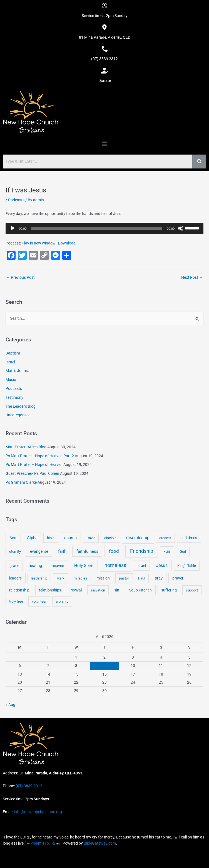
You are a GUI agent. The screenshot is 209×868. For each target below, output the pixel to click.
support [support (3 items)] (192, 590)
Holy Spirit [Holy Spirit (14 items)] (84, 566)
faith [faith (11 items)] (62, 551)
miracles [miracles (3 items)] (80, 578)
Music (11, 380)
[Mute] (181, 228)
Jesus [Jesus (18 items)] (162, 565)
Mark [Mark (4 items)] (60, 578)
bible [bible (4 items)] (51, 538)
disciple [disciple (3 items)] (110, 538)
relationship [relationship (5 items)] (19, 590)
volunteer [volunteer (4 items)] (39, 601)
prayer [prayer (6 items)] (178, 578)
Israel (10, 362)
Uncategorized (18, 415)
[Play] (13, 228)
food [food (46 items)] (114, 551)
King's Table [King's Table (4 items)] (187, 566)
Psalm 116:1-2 (43, 843)
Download (67, 243)
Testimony (14, 397)
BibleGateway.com (100, 843)
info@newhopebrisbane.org (38, 812)
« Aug (10, 705)
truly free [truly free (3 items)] (16, 601)
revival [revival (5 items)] (76, 590)
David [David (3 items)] (91, 538)
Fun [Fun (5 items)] (167, 551)
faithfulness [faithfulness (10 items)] (87, 551)
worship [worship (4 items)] (62, 601)
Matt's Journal (18, 371)
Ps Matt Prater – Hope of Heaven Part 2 (40, 456)
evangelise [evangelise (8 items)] (39, 552)
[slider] (97, 228)
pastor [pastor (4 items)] (124, 578)
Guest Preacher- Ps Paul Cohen (32, 473)
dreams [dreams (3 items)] (165, 538)
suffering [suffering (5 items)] (169, 590)
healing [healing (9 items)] (35, 566)
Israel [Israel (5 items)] (141, 566)
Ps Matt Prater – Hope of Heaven (34, 464)
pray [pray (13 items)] (159, 578)
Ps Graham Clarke (21, 482)
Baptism (13, 353)
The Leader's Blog (21, 406)
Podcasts (16, 200)
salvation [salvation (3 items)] (98, 590)
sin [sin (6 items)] (117, 590)
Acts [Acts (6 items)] (13, 538)
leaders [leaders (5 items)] (15, 578)
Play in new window (39, 243)
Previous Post (20, 277)
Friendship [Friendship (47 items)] (142, 551)
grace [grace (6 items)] (14, 566)
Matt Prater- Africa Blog (26, 447)
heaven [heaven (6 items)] (58, 566)
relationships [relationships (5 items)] (50, 590)
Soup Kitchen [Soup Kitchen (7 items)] (140, 590)
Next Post (192, 277)
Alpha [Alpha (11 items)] (32, 538)
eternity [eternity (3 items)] (15, 552)
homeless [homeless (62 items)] (115, 565)
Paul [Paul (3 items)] (142, 578)
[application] (104, 228)
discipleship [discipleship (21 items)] (138, 538)
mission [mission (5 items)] (103, 578)
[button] (104, 143)
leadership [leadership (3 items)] (39, 578)
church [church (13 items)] (70, 538)
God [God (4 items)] (183, 552)
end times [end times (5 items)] (189, 538)
